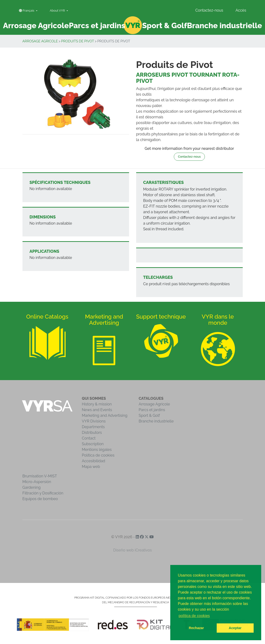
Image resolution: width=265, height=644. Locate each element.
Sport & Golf (149, 415)
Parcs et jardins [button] (97, 25)
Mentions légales (97, 450)
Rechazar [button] (196, 628)
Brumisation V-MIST (40, 476)
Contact (89, 438)
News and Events (97, 410)
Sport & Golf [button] (164, 25)
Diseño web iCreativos (132, 550)
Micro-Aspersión (37, 482)
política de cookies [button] (194, 616)
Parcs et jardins (152, 410)
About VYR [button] (58, 11)
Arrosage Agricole (40, 41)
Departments (93, 427)
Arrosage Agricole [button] (36, 25)
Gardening (32, 487)
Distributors (92, 433)
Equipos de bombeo (40, 499)
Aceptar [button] (235, 628)
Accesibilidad (94, 461)
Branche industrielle (156, 421)
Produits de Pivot (78, 41)
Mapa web (91, 467)
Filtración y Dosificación (43, 493)
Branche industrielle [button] (224, 25)
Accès (241, 10)
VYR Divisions (94, 421)
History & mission (97, 404)
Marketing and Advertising (105, 415)
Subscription (93, 444)
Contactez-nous (209, 10)
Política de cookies (98, 455)
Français (27, 11)
